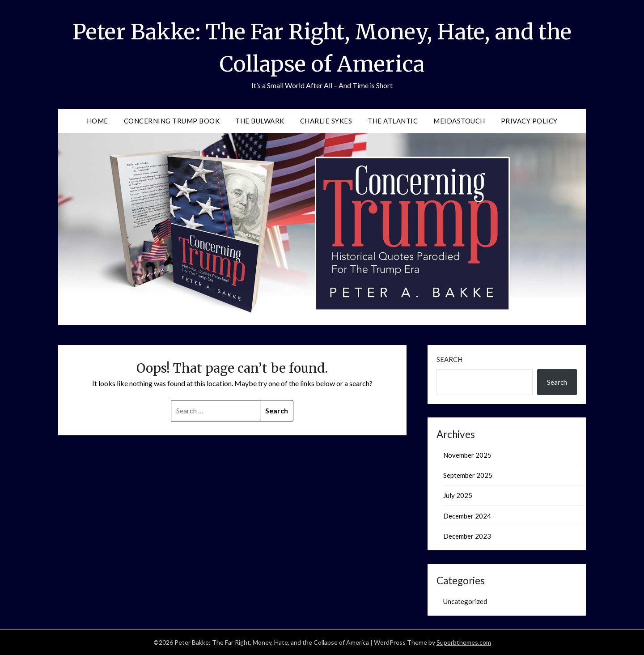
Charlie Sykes (326, 121)
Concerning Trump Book (172, 121)
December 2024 (467, 516)
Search (449, 359)
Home (97, 121)
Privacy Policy (529, 121)
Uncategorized (465, 601)
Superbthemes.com (464, 642)
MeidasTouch (459, 121)
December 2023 (467, 536)
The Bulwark (260, 121)
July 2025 (458, 495)
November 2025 (467, 455)
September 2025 (468, 475)
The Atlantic (393, 121)
